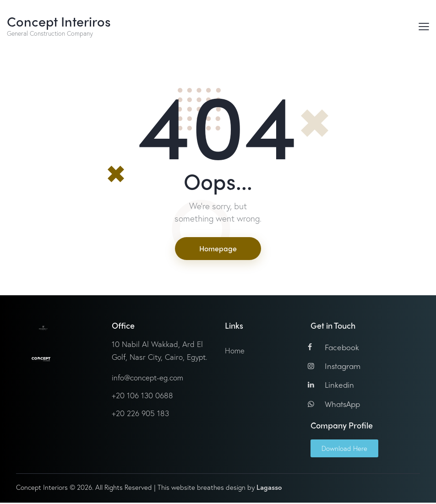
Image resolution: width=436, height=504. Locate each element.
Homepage (218, 249)
